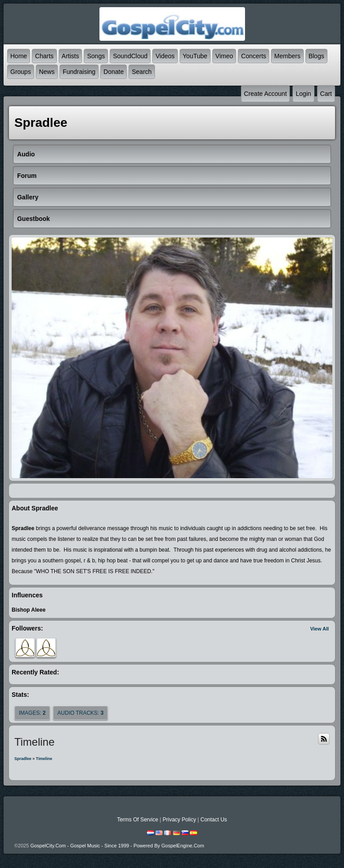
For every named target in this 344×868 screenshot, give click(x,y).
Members (287, 56)
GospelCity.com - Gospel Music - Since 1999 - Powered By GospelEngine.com (117, 846)
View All (319, 629)
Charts (44, 56)
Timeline (44, 759)
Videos (165, 56)
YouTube (195, 56)
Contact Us (213, 820)
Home (19, 56)
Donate (114, 72)
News (47, 72)
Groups (21, 72)
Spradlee (23, 759)
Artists (71, 56)
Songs (96, 56)
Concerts (254, 56)
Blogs (316, 56)
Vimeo (224, 56)
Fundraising (79, 72)
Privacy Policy (179, 820)
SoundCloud (130, 56)
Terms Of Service (138, 820)
